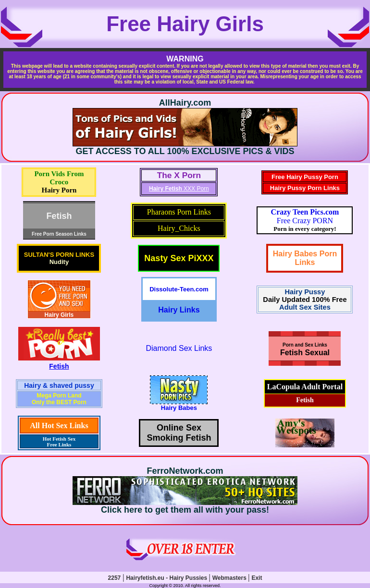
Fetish (59, 366)
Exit (257, 578)
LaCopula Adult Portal (305, 387)
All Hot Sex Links (59, 426)
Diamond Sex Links (179, 348)
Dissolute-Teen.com (179, 289)
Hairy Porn (59, 190)
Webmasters (230, 578)
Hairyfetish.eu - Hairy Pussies (167, 578)
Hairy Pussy (305, 292)
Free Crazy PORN (305, 216)
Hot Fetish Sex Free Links (59, 442)
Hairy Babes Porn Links (305, 258)
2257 (115, 578)
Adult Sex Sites (305, 307)
